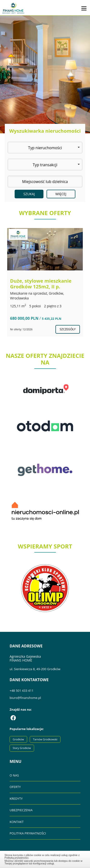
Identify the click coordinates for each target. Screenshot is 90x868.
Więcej (61, 194)
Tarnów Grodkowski (45, 739)
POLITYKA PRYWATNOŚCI (28, 833)
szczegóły (68, 329)
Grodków (18, 739)
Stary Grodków (22, 748)
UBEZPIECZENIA (21, 810)
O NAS (14, 775)
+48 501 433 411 (21, 691)
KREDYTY (16, 799)
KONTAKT (17, 822)
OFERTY (15, 787)
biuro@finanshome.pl (25, 698)
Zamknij (45, 859)
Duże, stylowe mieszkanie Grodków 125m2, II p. (41, 284)
